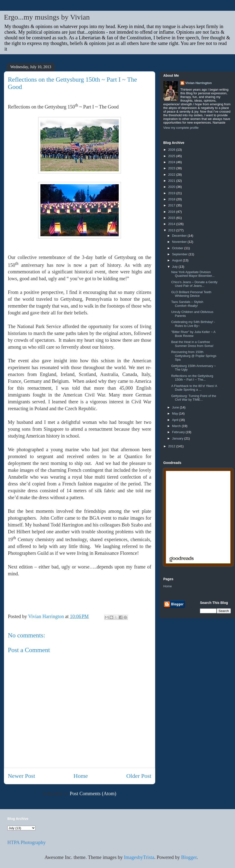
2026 (172, 150)
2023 (172, 168)
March (177, 426)
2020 (172, 187)
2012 (172, 446)
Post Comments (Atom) (93, 793)
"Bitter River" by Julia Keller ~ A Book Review (193, 334)
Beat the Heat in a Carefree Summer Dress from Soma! (192, 344)
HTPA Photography (27, 842)
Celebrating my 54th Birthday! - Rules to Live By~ (193, 324)
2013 (172, 230)
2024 (172, 162)
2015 (172, 218)
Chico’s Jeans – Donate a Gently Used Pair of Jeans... (194, 284)
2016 (172, 212)
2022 (172, 175)
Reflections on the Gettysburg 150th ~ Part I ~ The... (192, 378)
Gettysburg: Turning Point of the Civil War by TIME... (194, 398)
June (176, 407)
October (178, 248)
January (178, 438)
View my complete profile (181, 128)
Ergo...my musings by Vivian (47, 17)
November (180, 242)
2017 (172, 205)
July (175, 267)
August (177, 260)
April (176, 420)
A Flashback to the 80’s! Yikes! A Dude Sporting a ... (194, 388)
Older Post (139, 776)
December (180, 236)
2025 (172, 156)
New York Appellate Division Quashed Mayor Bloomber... (193, 274)
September (180, 254)
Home (81, 776)
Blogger (189, 857)
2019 (172, 193)
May (176, 413)
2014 (172, 224)
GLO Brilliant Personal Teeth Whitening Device (191, 294)
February (179, 432)
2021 (172, 181)
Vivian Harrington (199, 83)
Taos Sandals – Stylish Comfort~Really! (187, 304)
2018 (172, 199)
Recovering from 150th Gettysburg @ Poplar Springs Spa (194, 356)
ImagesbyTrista (139, 857)
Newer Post (21, 776)
